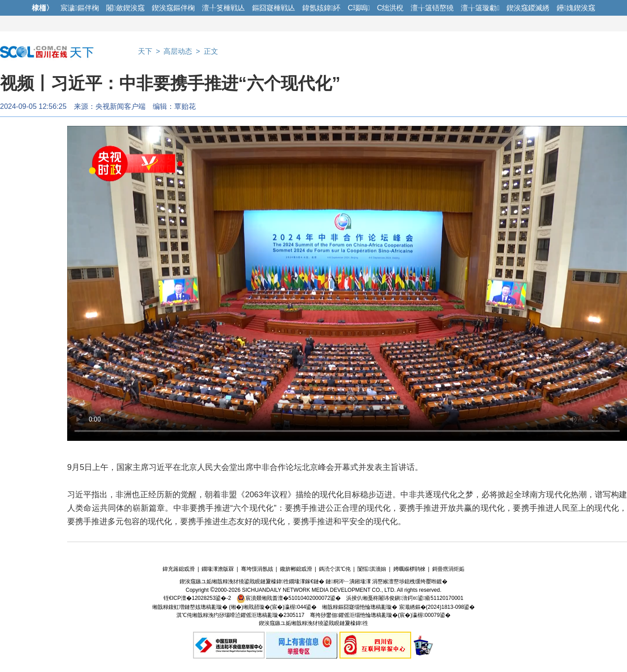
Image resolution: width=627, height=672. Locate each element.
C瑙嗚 (359, 8)
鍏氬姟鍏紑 (322, 8)
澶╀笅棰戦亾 (223, 8)
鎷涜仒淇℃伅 (335, 569)
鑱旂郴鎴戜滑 (296, 569)
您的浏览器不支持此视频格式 (347, 283)
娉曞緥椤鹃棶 (409, 569)
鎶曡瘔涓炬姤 (448, 569)
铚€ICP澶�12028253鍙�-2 (197, 598)
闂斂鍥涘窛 (125, 8)
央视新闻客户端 (120, 106)
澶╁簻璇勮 (480, 8)
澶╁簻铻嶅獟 (432, 8)
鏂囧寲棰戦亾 (274, 8)
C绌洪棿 (391, 8)
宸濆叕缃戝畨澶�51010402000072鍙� (289, 598)
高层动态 (178, 51)
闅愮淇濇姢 (372, 569)
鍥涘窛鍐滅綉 (528, 8)
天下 (145, 51)
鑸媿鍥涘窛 (576, 8)
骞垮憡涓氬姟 (257, 569)
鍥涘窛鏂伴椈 (173, 8)
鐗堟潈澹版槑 (218, 569)
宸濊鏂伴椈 (80, 8)
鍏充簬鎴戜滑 (179, 569)
